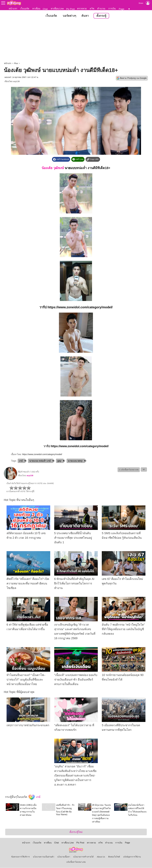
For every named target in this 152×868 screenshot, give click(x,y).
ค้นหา (85, 16)
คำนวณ (101, 9)
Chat (45, 9)
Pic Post (70, 9)
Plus (16, 63)
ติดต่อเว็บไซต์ (114, 857)
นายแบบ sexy (75, 461)
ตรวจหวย (82, 9)
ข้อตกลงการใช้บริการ (20, 857)
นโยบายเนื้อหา (64, 857)
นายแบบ (71, 168)
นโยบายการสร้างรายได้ (83, 857)
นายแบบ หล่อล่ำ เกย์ (40, 461)
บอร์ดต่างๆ (69, 16)
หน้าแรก (13, 9)
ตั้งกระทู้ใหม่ (76, 832)
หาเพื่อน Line (57, 9)
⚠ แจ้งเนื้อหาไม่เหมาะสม (129, 470)
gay (59, 461)
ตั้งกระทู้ (101, 16)
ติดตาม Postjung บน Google (133, 78)
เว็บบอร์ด (25, 9)
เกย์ (21, 461)
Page (121, 9)
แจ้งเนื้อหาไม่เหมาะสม (76, 862)
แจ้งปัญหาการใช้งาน (132, 857)
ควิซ (92, 9)
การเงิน (112, 9)
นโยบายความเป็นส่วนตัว (44, 857)
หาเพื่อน (36, 9)
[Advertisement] (76, 41)
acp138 (16, 82)
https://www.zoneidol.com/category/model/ (80, 307)
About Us (101, 857)
